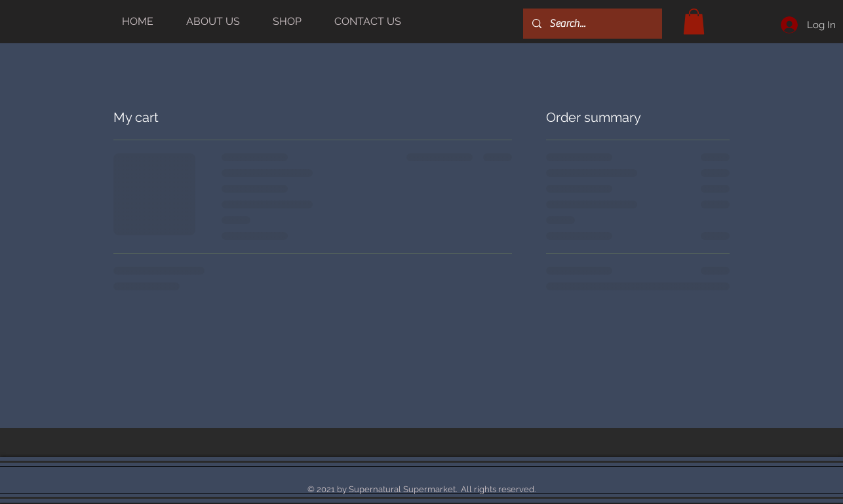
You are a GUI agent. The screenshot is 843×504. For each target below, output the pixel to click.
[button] (694, 21)
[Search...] (592, 24)
